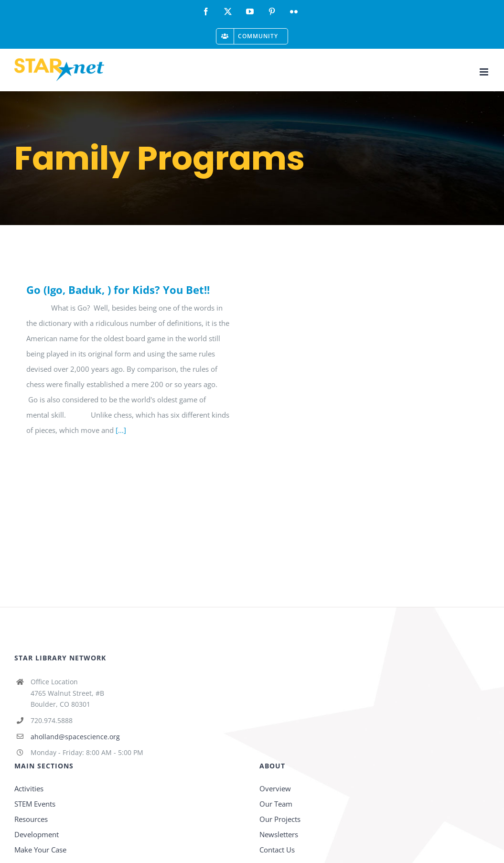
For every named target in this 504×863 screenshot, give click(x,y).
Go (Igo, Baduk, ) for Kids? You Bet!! (118, 290)
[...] (121, 430)
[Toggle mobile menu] (485, 72)
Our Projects (280, 819)
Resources (31, 819)
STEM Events (35, 804)
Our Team (276, 804)
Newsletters (279, 834)
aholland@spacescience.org (75, 737)
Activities (29, 788)
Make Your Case (40, 850)
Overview (275, 788)
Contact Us (277, 850)
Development (37, 834)
